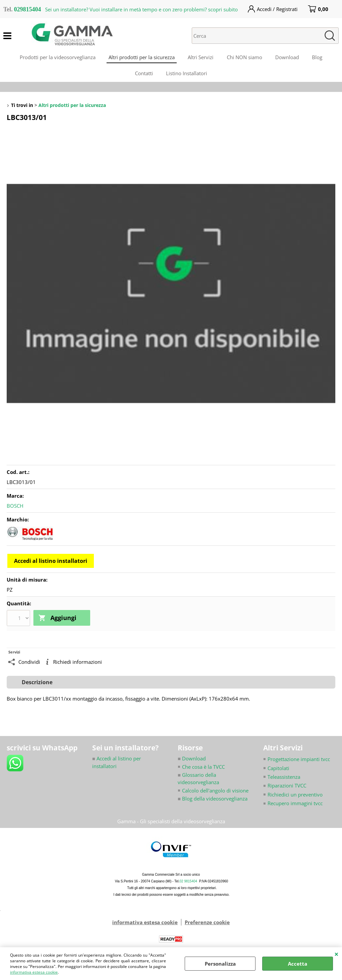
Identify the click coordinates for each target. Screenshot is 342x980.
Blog (318, 57)
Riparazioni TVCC (287, 787)
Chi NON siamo (244, 57)
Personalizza (220, 964)
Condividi (29, 663)
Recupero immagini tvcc (295, 805)
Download (287, 57)
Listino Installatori (187, 74)
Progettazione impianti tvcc (299, 760)
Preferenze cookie (207, 923)
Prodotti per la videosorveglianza (57, 57)
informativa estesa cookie (34, 972)
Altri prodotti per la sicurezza (141, 57)
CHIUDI (336, 954)
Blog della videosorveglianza (213, 800)
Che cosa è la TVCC (203, 768)
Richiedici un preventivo (295, 795)
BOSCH (15, 507)
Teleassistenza (284, 778)
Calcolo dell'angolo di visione (215, 791)
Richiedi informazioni (77, 663)
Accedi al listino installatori (51, 562)
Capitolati (278, 769)
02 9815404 (189, 882)
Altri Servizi (201, 57)
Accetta (298, 964)
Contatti (144, 74)
